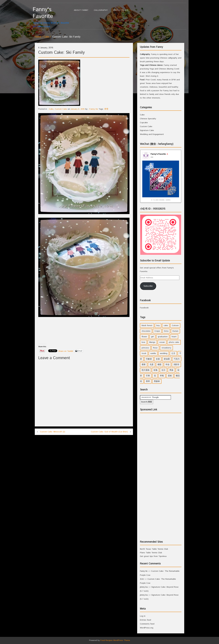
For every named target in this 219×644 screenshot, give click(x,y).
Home (38, 37)
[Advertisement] (89, 334)
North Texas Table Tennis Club (154, 549)
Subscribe (148, 286)
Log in (143, 616)
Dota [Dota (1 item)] (166, 331)
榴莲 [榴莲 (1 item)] (160, 365)
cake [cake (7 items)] (166, 325)
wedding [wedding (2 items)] (164, 353)
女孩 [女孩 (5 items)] (158, 359)
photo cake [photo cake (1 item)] (174, 342)
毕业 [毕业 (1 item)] (167, 365)
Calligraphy (101, 10)
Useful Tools (121, 10)
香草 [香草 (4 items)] (148, 381)
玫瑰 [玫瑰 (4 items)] (155, 370)
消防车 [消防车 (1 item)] (176, 365)
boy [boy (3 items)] (158, 325)
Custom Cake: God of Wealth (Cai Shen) (109, 432)
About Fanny (81, 10)
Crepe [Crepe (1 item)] (157, 331)
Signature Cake (147, 130)
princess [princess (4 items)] (145, 348)
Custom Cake (61, 109)
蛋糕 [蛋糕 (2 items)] (170, 376)
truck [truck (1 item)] (144, 353)
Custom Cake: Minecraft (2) (53, 432)
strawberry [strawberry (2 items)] (166, 348)
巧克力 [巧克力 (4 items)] (177, 359)
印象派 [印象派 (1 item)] (149, 359)
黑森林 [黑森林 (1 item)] (157, 381)
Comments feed (147, 624)
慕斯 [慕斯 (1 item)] (144, 365)
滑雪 (106, 109)
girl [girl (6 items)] (152, 337)
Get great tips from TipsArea (153, 556)
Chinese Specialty (148, 119)
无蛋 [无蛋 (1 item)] (152, 365)
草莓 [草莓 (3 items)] (162, 376)
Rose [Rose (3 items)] (155, 348)
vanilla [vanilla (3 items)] (153, 353)
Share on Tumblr (66, 351)
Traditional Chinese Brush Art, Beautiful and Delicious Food (52, 17)
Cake (46, 37)
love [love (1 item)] (143, 342)
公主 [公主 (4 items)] (173, 353)
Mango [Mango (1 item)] (152, 342)
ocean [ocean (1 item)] (162, 342)
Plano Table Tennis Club (151, 553)
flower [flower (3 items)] (144, 337)
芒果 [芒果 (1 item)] (148, 376)
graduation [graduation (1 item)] (163, 337)
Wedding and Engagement (152, 134)
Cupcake (144, 123)
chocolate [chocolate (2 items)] (146, 331)
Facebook (145, 300)
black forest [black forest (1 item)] (147, 325)
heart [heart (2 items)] (174, 337)
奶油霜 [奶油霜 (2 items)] (167, 359)
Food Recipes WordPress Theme (115, 640)
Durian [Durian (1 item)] (175, 331)
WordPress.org (147, 628)
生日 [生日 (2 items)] (163, 370)
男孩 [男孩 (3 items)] (171, 370)
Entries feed (145, 620)
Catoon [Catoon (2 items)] (175, 325)
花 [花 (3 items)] (155, 376)
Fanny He (94, 109)
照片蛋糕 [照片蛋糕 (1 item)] (146, 370)
